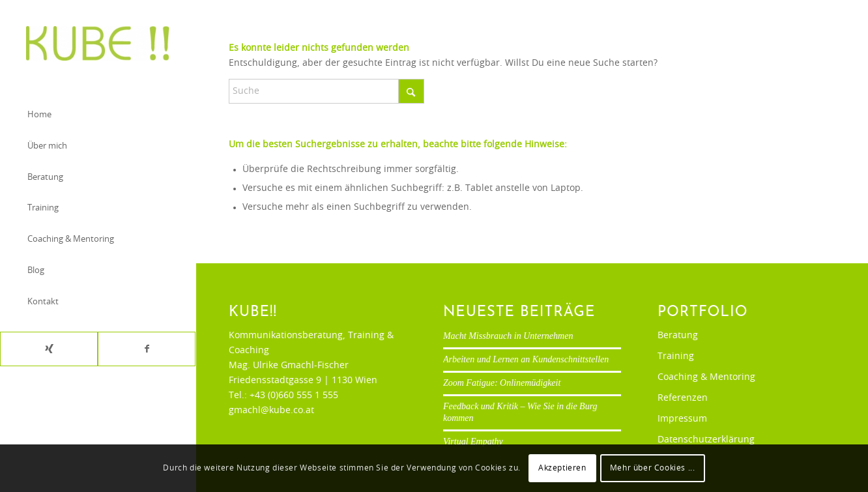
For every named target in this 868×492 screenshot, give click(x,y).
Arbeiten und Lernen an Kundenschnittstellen (526, 359)
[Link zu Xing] (49, 349)
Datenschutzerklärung (706, 440)
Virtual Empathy (473, 441)
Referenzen (683, 398)
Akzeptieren (562, 468)
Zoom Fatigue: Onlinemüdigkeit (502, 383)
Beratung (678, 336)
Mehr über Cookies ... (653, 468)
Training (676, 356)
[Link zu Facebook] (147, 349)
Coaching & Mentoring (706, 377)
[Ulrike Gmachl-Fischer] (98, 43)
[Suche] (326, 91)
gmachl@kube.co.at (271, 411)
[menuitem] (98, 116)
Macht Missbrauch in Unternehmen (508, 336)
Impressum (682, 419)
